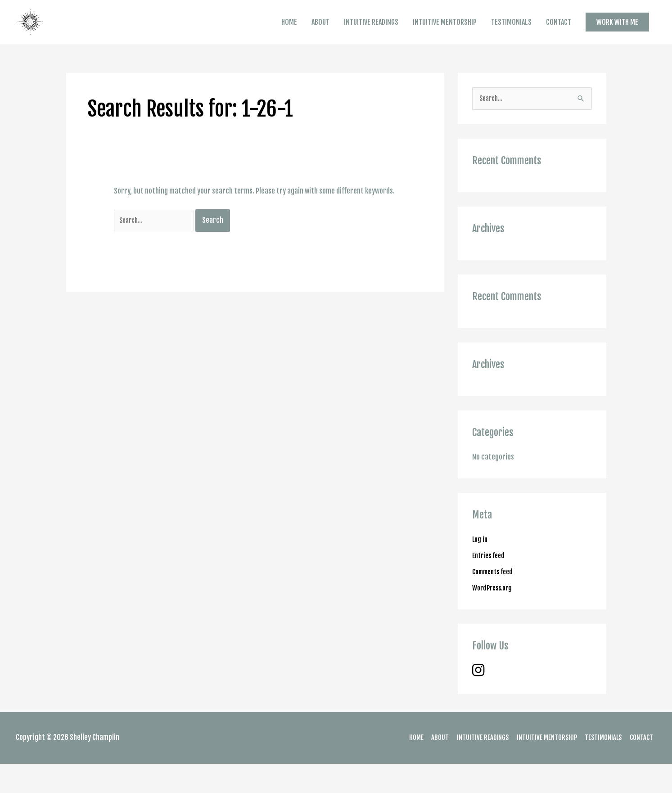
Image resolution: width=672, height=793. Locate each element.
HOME (289, 36)
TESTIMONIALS (511, 36)
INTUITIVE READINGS (371, 36)
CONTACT (559, 36)
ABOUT (320, 36)
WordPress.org (494, 617)
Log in (481, 568)
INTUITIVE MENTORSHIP (445, 36)
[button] (617, 36)
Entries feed (490, 585)
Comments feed (495, 601)
